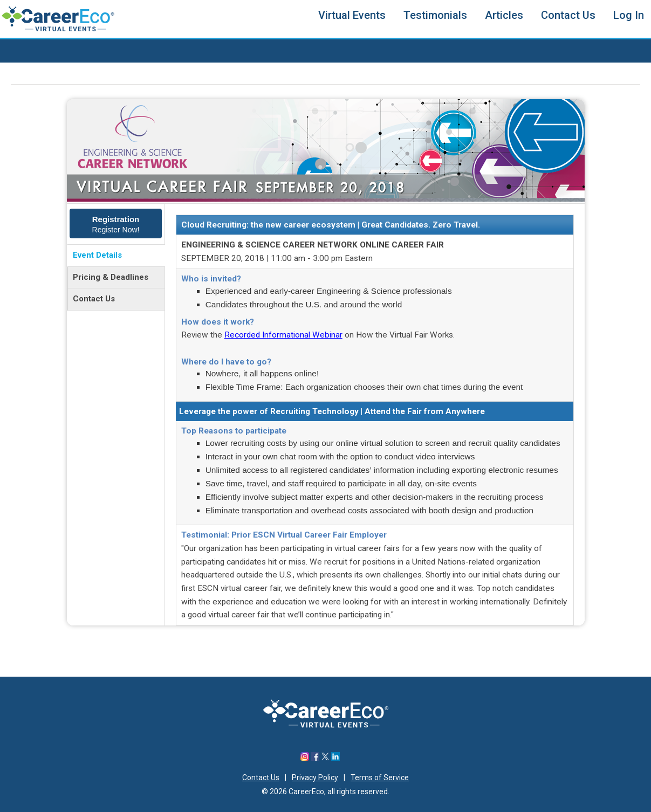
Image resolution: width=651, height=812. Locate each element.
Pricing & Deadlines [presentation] (111, 277)
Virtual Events (352, 15)
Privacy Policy (315, 777)
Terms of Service (380, 777)
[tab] (116, 224)
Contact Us (568, 15)
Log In (629, 15)
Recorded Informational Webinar (283, 335)
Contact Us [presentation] (94, 299)
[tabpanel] (375, 415)
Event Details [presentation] (97, 255)
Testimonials (435, 15)
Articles (504, 15)
